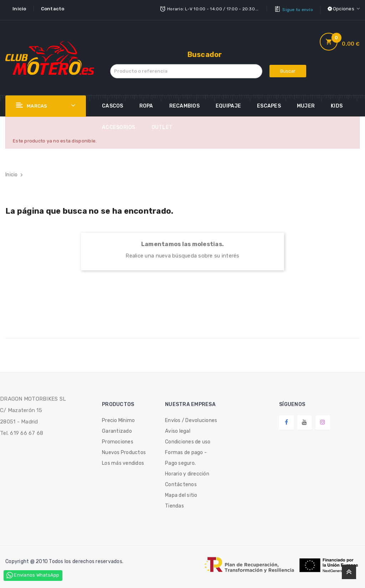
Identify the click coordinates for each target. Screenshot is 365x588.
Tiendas (174, 504)
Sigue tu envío (298, 9)
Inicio (19, 9)
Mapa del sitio (181, 493)
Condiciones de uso (188, 440)
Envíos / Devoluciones (191, 418)
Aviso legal (178, 429)
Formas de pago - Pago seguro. (186, 456)
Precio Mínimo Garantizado (118, 424)
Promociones (118, 440)
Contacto (53, 9)
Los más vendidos (123, 461)
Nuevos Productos (124, 450)
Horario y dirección (187, 472)
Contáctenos (181, 482)
